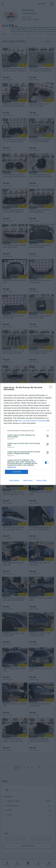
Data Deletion (14, 480)
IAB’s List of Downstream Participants (32, 421)
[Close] (51, 388)
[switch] (47, 436)
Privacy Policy (42, 480)
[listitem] (28, 430)
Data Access (28, 480)
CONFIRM (16, 472)
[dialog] (28, 434)
